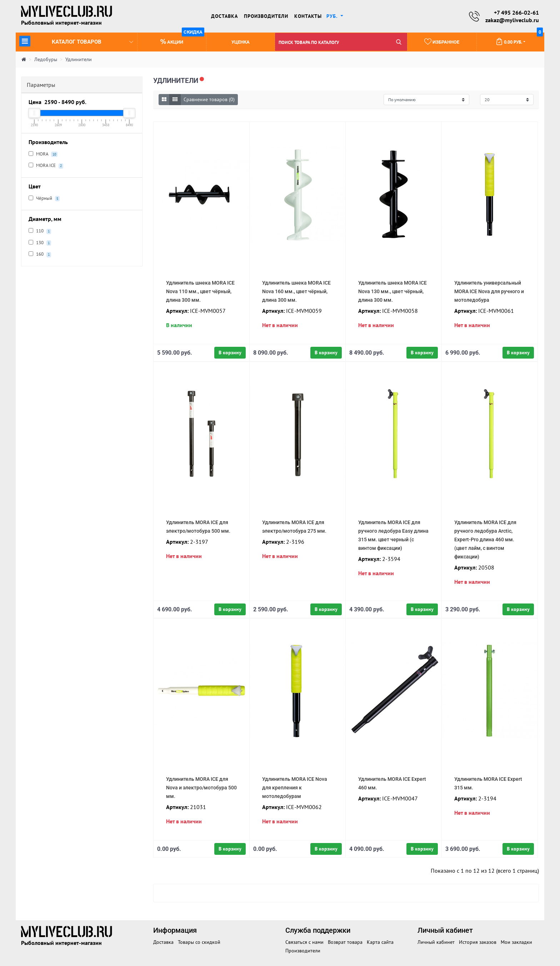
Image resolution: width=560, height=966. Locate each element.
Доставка (224, 16)
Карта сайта (380, 942)
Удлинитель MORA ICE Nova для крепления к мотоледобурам (295, 788)
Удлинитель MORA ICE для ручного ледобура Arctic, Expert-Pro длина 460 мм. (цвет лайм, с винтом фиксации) (485, 539)
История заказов (478, 942)
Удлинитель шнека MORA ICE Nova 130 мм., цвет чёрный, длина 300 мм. (392, 291)
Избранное (442, 41)
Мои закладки (516, 942)
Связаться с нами (304, 942)
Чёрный (44, 198)
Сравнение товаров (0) (209, 99)
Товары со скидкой (199, 942)
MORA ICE (46, 166)
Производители (266, 16)
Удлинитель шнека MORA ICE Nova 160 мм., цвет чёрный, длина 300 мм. (296, 291)
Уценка (241, 42)
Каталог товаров (76, 41)
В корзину (230, 353)
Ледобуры (46, 59)
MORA (43, 154)
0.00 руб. (519, 39)
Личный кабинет (436, 942)
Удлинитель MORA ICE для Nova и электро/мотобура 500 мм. (201, 788)
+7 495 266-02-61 (516, 13)
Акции (182, 39)
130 (40, 243)
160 (40, 254)
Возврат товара (345, 942)
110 (40, 231)
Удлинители (79, 59)
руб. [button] (333, 16)
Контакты (308, 16)
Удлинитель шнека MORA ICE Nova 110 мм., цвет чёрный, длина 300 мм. (200, 291)
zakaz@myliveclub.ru (512, 20)
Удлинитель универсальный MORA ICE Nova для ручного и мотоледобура (489, 291)
